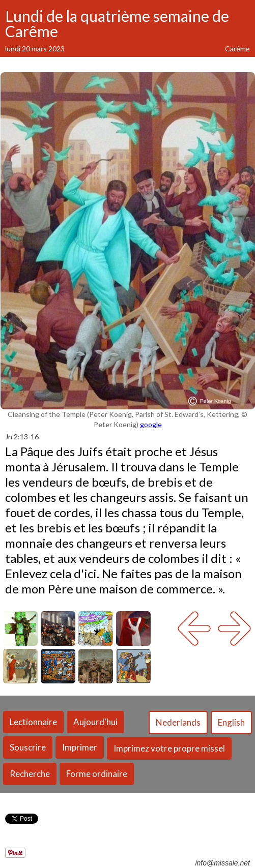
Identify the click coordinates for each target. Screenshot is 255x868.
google (151, 424)
